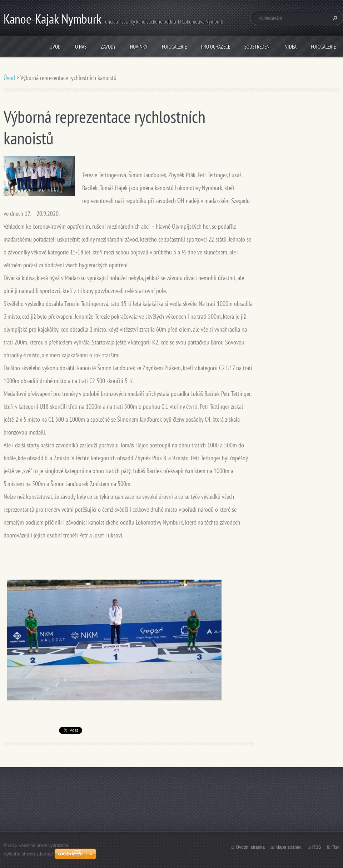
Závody (108, 47)
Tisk (335, 847)
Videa (291, 47)
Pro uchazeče (216, 47)
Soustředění (258, 47)
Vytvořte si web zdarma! (28, 854)
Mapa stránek (289, 847)
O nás (81, 47)
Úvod (55, 47)
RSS (317, 847)
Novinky (139, 47)
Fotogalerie (174, 47)
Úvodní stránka (250, 847)
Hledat (334, 18)
